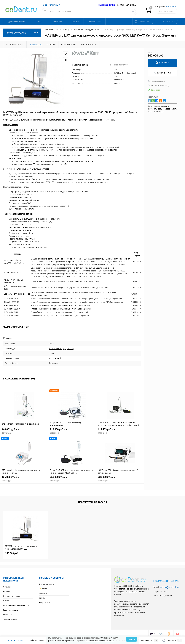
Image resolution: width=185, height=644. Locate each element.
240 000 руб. (12, 552)
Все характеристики (119, 65)
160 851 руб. (24, 431)
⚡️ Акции (39, 22)
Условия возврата (11, 618)
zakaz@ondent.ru (107, 5)
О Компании (8, 586)
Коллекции (8, 613)
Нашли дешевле (156, 81)
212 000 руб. (72, 431)
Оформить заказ (167, 11)
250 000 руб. (72, 478)
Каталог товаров (22, 33)
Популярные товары (11, 595)
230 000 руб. (120, 478)
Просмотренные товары (92, 501)
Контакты (57, 22)
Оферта (6, 599)
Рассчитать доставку (158, 85)
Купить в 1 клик (163, 73)
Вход (45, 5)
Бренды (75, 22)
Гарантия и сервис (11, 609)
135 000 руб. (24, 478)
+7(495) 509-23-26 (166, 580)
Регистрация (54, 5)
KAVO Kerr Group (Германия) (125, 73)
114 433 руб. (120, 431)
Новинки (7, 590)
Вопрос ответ (95, 22)
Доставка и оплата (17, 22)
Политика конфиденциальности (16, 604)
